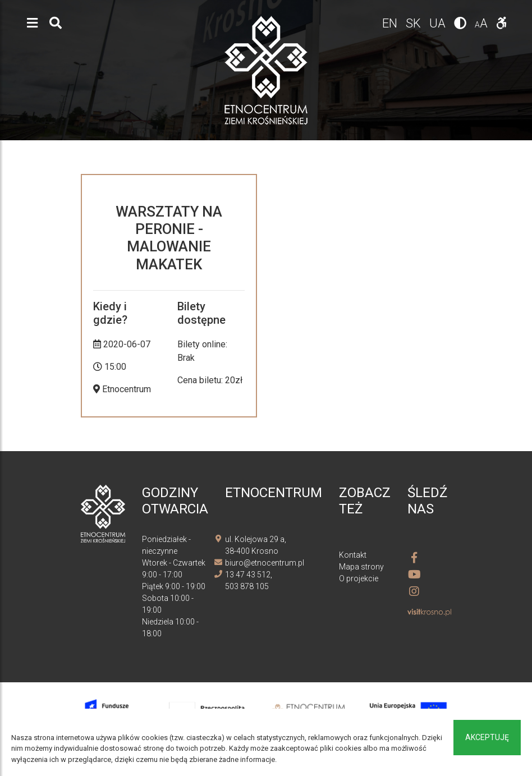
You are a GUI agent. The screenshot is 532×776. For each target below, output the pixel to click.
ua (439, 23)
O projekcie (359, 578)
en (391, 23)
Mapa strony (361, 567)
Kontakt (353, 555)
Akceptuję (487, 737)
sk (415, 23)
